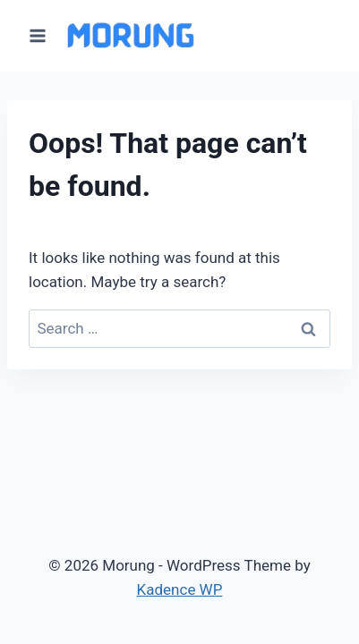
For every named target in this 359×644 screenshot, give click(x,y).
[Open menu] (38, 35)
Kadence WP (180, 589)
